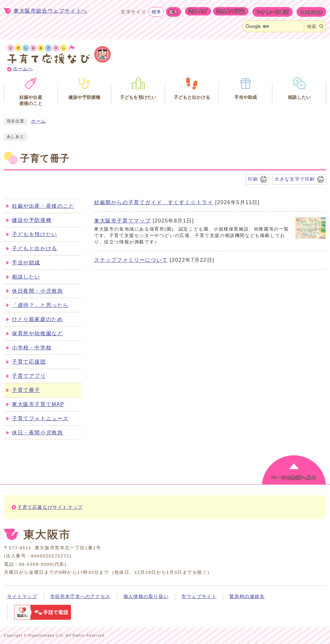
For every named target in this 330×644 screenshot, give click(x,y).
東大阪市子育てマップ (122, 221)
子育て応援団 (29, 362)
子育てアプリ (29, 376)
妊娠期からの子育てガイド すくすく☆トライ (154, 202)
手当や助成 (26, 263)
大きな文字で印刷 (295, 179)
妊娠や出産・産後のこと (43, 206)
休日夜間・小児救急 (37, 291)
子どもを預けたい (35, 234)
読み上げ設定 (231, 11)
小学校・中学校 (32, 348)
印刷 (253, 179)
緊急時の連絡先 (247, 597)
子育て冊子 (26, 390)
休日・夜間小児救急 (37, 433)
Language (311, 12)
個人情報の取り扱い (146, 597)
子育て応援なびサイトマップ (50, 507)
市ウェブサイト (199, 597)
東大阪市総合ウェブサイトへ (50, 11)
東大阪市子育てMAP (38, 404)
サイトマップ (22, 597)
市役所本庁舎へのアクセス (80, 597)
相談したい (26, 277)
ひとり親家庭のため (37, 319)
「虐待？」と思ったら (40, 305)
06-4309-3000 (36, 564)
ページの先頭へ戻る (294, 478)
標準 (156, 12)
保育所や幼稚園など (37, 333)
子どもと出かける (35, 248)
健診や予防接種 (32, 220)
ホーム (39, 121)
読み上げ (198, 11)
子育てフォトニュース (40, 418)
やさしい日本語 (272, 12)
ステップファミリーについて (131, 260)
